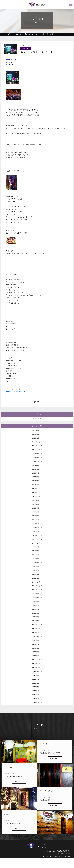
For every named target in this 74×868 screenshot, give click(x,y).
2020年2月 (37, 666)
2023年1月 (37, 541)
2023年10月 (37, 505)
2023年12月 (37, 497)
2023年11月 (37, 501)
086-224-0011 (9, 790)
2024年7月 (37, 468)
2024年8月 (37, 464)
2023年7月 (37, 517)
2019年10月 (37, 682)
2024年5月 (37, 476)
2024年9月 (37, 460)
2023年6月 (37, 521)
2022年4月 (37, 577)
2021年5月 (37, 617)
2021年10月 (37, 601)
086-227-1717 (9, 837)
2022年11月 (37, 549)
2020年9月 (37, 650)
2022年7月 (37, 565)
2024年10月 (37, 456)
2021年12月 (37, 593)
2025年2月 (37, 440)
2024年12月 (37, 448)
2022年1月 (37, 589)
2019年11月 (37, 678)
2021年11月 (37, 597)
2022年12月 (37, 545)
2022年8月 (37, 561)
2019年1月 (37, 718)
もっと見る (19, 798)
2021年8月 (37, 609)
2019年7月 (37, 694)
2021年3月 (37, 625)
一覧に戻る (37, 402)
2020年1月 (37, 670)
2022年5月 (37, 573)
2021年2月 (37, 629)
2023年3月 (37, 533)
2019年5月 (37, 702)
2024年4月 (37, 480)
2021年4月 (37, 621)
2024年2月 (37, 488)
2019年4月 (37, 706)
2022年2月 (37, 585)
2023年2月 (37, 537)
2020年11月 (37, 642)
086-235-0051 (45, 766)
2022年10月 (37, 553)
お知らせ (37, 424)
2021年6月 (37, 613)
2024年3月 (37, 484)
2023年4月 (37, 529)
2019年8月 (37, 690)
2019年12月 (37, 674)
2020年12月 (37, 638)
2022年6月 (37, 569)
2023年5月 (37, 525)
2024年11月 (37, 452)
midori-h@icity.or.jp (13, 389)
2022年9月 (37, 557)
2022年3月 (37, 581)
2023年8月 (37, 513)
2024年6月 (37, 472)
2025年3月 (37, 436)
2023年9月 (37, 509)
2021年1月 (37, 633)
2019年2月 (37, 714)
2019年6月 (37, 698)
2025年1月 (37, 444)
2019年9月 (37, 686)
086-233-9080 (45, 813)
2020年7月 (37, 658)
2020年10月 (37, 646)
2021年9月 (37, 605)
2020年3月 (37, 662)
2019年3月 (37, 710)
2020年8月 (37, 654)
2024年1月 (37, 492)
